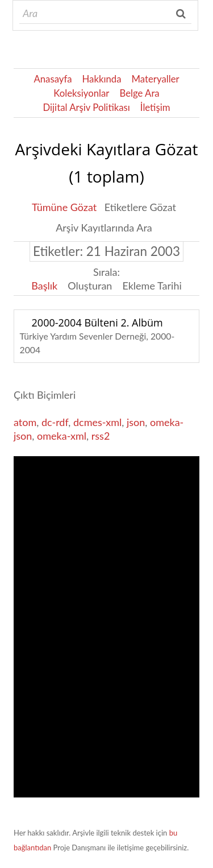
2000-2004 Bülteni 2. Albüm (97, 323)
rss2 (101, 436)
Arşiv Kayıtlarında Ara (104, 228)
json (136, 422)
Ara (182, 14)
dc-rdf (55, 422)
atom (25, 422)
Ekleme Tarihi (152, 286)
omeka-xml (62, 436)
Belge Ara (139, 93)
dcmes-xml (97, 422)
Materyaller (156, 79)
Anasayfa (53, 79)
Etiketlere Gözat (140, 207)
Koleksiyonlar (81, 93)
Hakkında (102, 79)
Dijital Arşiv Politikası (87, 107)
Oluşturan (90, 286)
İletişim (155, 107)
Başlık (44, 286)
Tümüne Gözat (64, 207)
